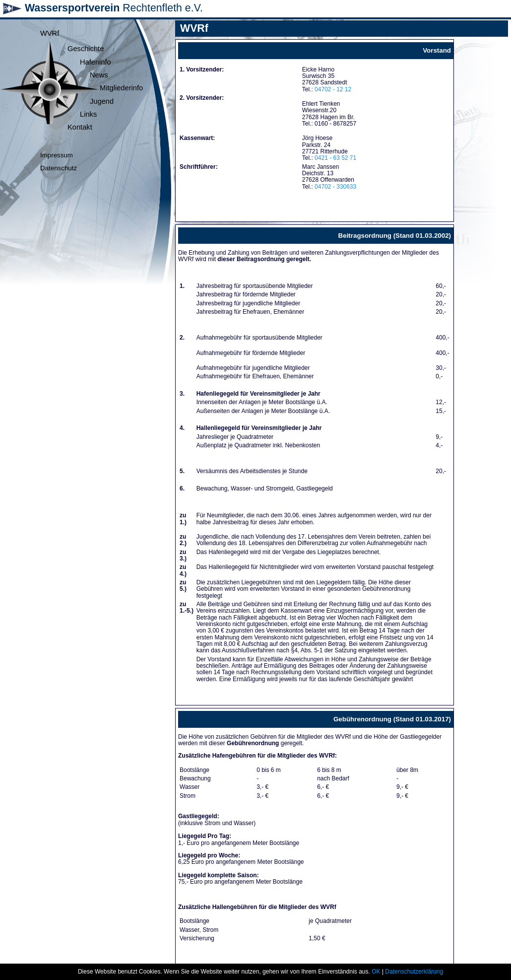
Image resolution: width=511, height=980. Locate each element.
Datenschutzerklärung (414, 972)
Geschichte (86, 49)
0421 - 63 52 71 (335, 158)
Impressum (57, 155)
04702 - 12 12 (333, 89)
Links (88, 114)
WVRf (50, 33)
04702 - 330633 (335, 187)
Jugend (102, 101)
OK (376, 972)
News (99, 75)
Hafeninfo (96, 62)
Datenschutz (59, 168)
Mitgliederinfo (121, 88)
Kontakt (80, 127)
